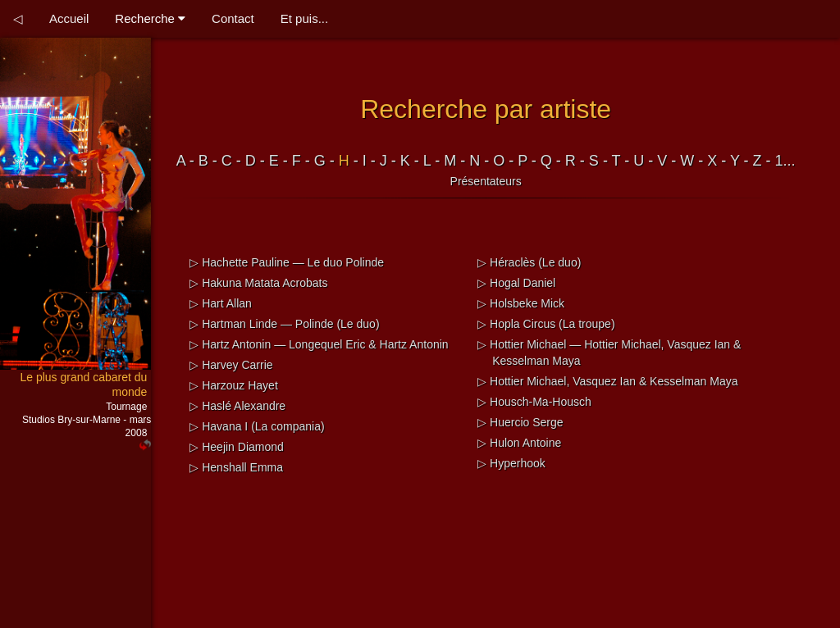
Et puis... (304, 18)
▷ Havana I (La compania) (257, 426)
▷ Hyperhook (511, 463)
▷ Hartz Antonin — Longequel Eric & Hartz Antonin (319, 344)
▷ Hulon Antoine (519, 443)
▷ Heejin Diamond (237, 447)
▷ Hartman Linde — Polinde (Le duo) (284, 324)
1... (785, 161)
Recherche (150, 18)
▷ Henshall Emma (236, 467)
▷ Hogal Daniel (516, 283)
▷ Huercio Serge (520, 422)
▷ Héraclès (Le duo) (529, 262)
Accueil (69, 18)
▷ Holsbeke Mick (521, 303)
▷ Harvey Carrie (231, 365)
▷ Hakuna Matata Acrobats (258, 283)
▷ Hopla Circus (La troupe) (546, 324)
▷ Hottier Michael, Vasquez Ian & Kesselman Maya (607, 381)
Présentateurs (486, 181)
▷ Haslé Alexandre (237, 406)
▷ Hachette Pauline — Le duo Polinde (287, 262)
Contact (233, 18)
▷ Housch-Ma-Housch (534, 402)
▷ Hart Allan (221, 303)
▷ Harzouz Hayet (233, 385)
